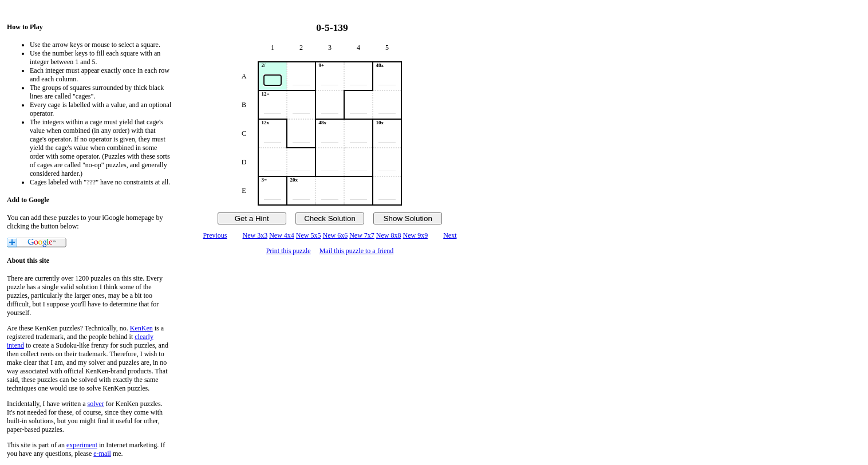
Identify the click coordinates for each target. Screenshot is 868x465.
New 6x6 (336, 235)
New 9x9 (416, 235)
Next (450, 235)
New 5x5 (309, 235)
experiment (82, 445)
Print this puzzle (289, 251)
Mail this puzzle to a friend (357, 251)
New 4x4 (282, 235)
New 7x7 (362, 235)
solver (96, 404)
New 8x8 (389, 235)
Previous (215, 235)
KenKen (141, 328)
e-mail (102, 454)
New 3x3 (255, 235)
